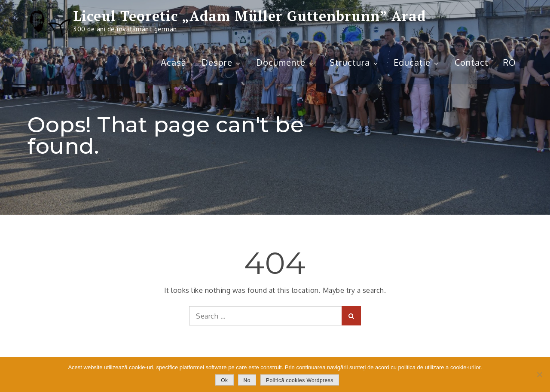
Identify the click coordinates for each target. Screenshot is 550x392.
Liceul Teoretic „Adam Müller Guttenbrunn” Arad (249, 16)
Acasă (174, 62)
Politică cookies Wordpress (300, 380)
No (247, 380)
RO (510, 62)
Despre (222, 62)
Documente (285, 62)
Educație (417, 62)
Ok (224, 380)
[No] (539, 374)
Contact (472, 62)
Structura (354, 62)
